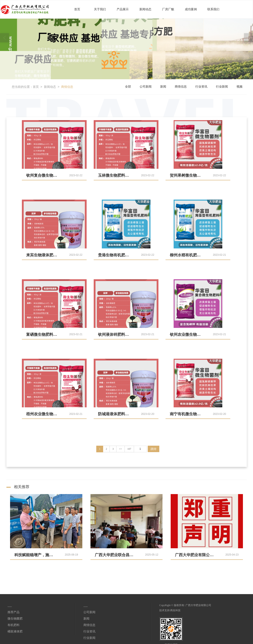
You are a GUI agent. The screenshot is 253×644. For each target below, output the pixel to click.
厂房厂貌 (168, 9)
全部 (128, 86)
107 (129, 449)
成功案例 (191, 9)
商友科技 (175, 610)
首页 (77, 9)
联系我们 (213, 9)
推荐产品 (14, 612)
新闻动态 (145, 9)
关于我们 (100, 9)
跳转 (154, 449)
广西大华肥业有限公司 (198, 605)
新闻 (163, 86)
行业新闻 (222, 86)
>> (120, 449)
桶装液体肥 (15, 631)
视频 (239, 86)
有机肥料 (14, 625)
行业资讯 (201, 86)
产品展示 (123, 9)
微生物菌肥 (15, 618)
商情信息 (67, 87)
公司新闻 (146, 86)
